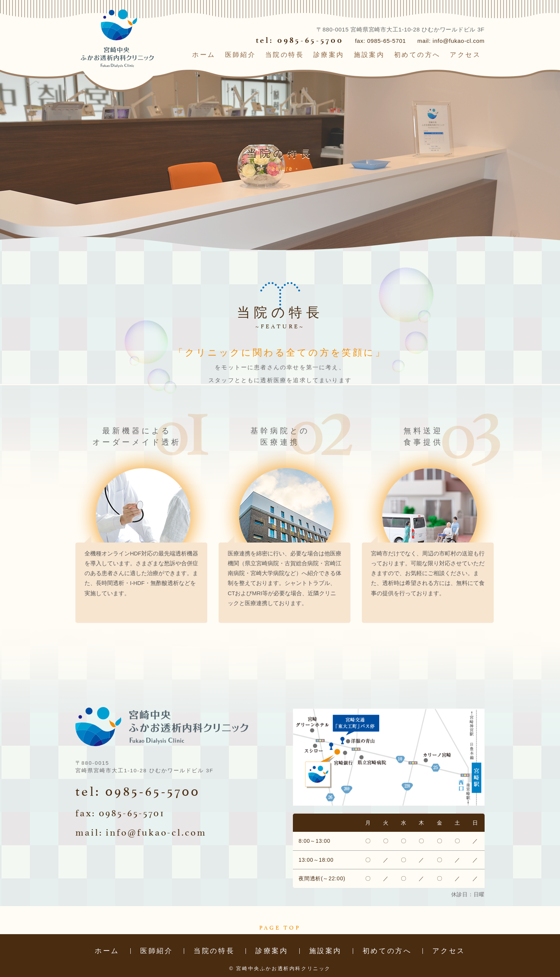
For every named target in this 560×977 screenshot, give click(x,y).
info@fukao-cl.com (459, 41)
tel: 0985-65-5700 (300, 40)
